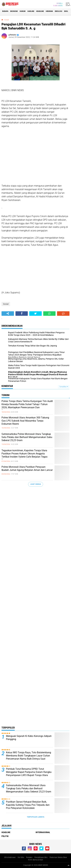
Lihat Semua (36, 484)
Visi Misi (21, 857)
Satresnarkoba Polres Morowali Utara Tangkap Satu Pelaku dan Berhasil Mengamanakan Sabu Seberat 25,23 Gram (27, 437)
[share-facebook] (22, 314)
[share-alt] (8, 314)
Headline (40, 11)
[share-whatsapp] (49, 314)
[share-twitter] (35, 314)
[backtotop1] (68, 865)
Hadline (31, 11)
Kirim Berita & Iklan (36, 860)
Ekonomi (14, 11)
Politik (5, 836)
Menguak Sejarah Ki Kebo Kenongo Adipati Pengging (29, 738)
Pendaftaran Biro (41, 857)
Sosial (7, 20)
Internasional (43, 832)
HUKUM (23, 11)
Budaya (5, 11)
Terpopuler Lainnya (36, 817)
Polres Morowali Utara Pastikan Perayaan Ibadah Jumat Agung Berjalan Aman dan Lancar (27, 468)
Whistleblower (10, 857)
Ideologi (58, 11)
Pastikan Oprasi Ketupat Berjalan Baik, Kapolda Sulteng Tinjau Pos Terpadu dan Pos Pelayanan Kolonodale (28, 805)
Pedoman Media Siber (58, 857)
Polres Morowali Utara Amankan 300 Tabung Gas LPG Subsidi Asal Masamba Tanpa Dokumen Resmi (25, 421)
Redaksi (29, 857)
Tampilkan (64, 387)
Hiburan (49, 11)
